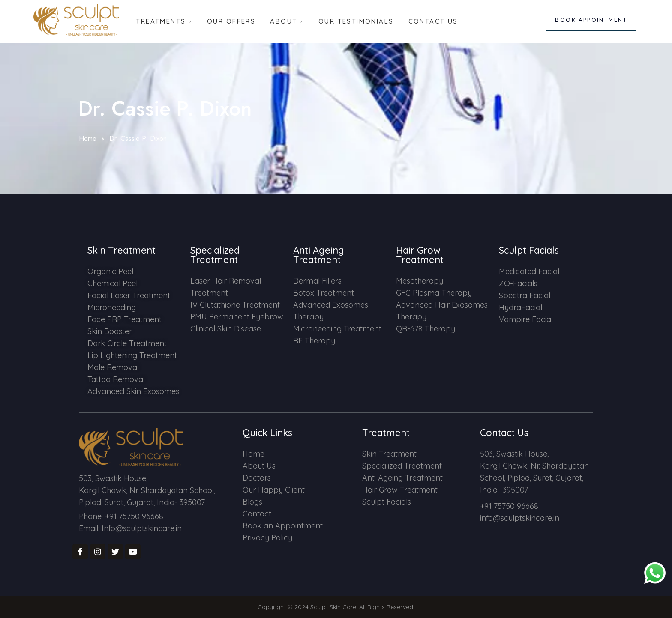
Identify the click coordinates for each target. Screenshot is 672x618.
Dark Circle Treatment (127, 343)
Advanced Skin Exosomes (133, 391)
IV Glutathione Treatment (235, 305)
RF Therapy (314, 341)
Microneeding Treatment (337, 329)
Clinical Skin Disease (226, 329)
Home (88, 139)
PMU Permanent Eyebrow (237, 317)
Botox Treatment (324, 293)
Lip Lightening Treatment (132, 355)
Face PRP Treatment (124, 319)
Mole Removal (113, 367)
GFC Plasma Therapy (434, 293)
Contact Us (434, 21)
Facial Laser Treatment (129, 295)
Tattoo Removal (116, 379)
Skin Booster (110, 331)
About (283, 21)
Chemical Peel (112, 283)
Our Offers (231, 21)
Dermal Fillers (317, 281)
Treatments (160, 21)
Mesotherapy (420, 281)
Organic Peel (110, 271)
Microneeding (112, 307)
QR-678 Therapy (426, 329)
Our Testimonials (357, 21)
